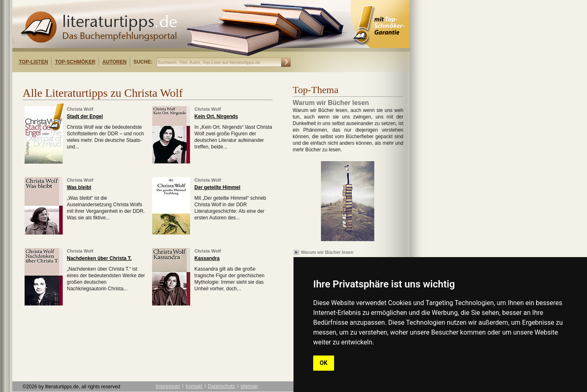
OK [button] (324, 363)
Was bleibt (79, 187)
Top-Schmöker (75, 62)
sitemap (249, 386)
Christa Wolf (80, 109)
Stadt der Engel (85, 116)
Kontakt (194, 386)
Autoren (115, 62)
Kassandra (207, 258)
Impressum (168, 386)
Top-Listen (33, 62)
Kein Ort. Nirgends (216, 116)
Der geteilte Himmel (217, 187)
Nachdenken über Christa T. (99, 258)
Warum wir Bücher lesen (327, 252)
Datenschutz (222, 386)
